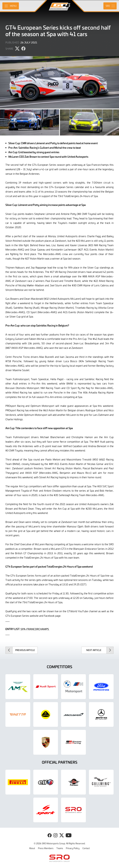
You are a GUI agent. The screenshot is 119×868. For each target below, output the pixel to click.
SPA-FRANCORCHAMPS (35, 629)
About (32, 848)
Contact (86, 848)
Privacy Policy (73, 848)
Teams (60, 848)
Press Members (46, 848)
